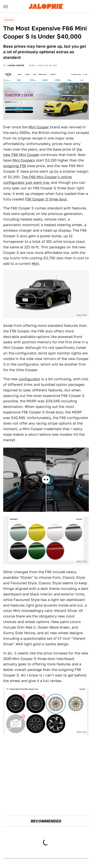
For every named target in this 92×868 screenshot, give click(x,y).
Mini (35, 264)
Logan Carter (16, 65)
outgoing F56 (15, 166)
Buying (9, 20)
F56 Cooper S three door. (46, 199)
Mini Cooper (39, 127)
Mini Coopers (24, 160)
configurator (29, 379)
